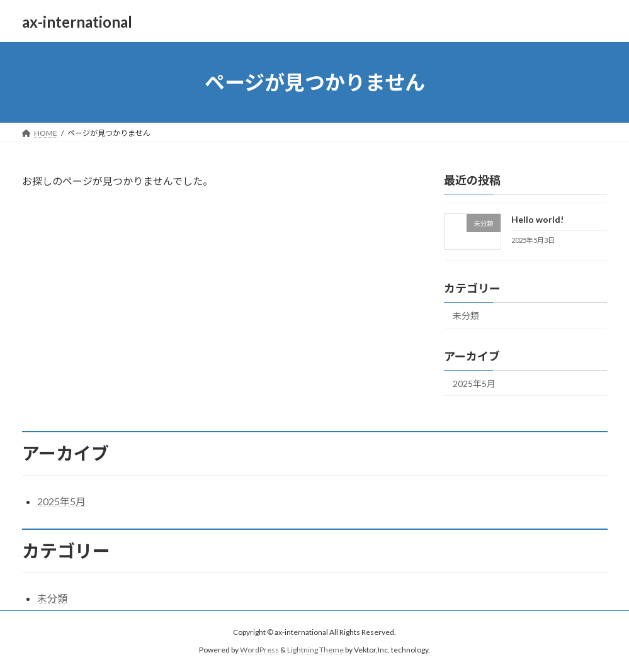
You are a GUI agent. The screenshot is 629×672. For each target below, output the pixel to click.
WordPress (259, 650)
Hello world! (537, 219)
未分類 (466, 316)
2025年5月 (474, 384)
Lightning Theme (315, 650)
